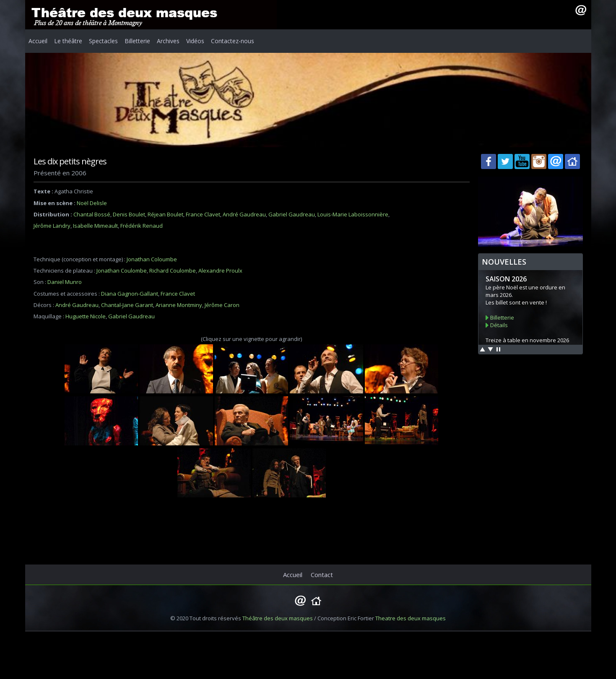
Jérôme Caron (222, 305)
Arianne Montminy (179, 305)
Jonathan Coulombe (122, 271)
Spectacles (103, 41)
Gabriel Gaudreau (292, 214)
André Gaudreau (244, 214)
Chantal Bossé (92, 214)
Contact (322, 575)
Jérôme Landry (52, 226)
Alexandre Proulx (220, 271)
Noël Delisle (92, 203)
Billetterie (137, 41)
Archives (168, 41)
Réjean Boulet (165, 214)
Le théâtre (68, 41)
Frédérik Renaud (142, 226)
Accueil (38, 41)
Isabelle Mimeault (95, 226)
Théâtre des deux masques (278, 618)
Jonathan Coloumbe (152, 259)
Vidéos (195, 41)
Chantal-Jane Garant (127, 305)
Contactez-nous (233, 41)
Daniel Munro (65, 282)
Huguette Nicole (86, 316)
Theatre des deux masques (411, 618)
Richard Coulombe (173, 271)
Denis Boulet (129, 214)
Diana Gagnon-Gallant (130, 294)
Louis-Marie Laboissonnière (353, 214)
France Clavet (203, 214)
